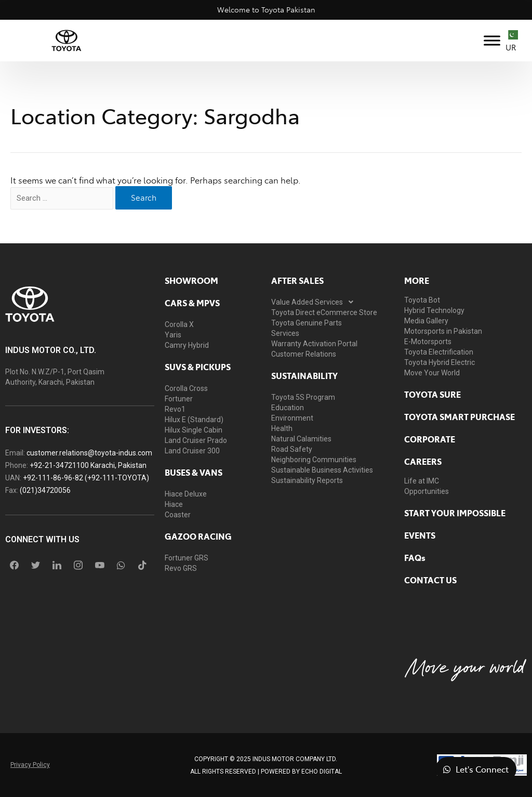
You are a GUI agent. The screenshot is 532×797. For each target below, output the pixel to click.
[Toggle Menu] (492, 40)
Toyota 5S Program (303, 397)
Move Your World (432, 373)
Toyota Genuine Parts (307, 323)
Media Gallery (426, 321)
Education (288, 408)
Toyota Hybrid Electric (440, 362)
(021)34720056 (45, 490)
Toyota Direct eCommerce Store (324, 312)
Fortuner (179, 399)
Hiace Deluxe (186, 494)
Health (282, 428)
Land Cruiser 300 (192, 451)
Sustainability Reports (307, 480)
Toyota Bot (422, 300)
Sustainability (304, 375)
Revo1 (175, 409)
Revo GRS (181, 568)
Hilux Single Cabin (194, 430)
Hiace (174, 504)
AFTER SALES (297, 280)
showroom (191, 280)
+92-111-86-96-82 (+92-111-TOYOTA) (86, 478)
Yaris (173, 335)
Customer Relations (304, 354)
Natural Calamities (301, 439)
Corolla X (179, 324)
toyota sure (433, 394)
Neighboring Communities (314, 460)
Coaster (178, 515)
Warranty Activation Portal (314, 344)
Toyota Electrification (439, 352)
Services (285, 333)
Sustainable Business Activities (322, 470)
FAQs (415, 557)
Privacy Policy (30, 765)
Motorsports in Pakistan (443, 331)
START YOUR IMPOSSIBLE (455, 513)
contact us (430, 580)
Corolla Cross (186, 388)
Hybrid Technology (434, 310)
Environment (292, 418)
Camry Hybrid (187, 345)
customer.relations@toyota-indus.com (89, 453)
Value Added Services (315, 302)
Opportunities (427, 491)
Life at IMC (422, 481)
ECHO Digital (322, 772)
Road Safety (292, 449)
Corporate (430, 439)
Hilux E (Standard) (194, 420)
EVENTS (420, 535)
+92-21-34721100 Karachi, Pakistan (88, 465)
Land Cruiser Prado (196, 440)
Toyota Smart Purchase (460, 416)
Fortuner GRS (187, 558)
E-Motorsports (428, 342)
